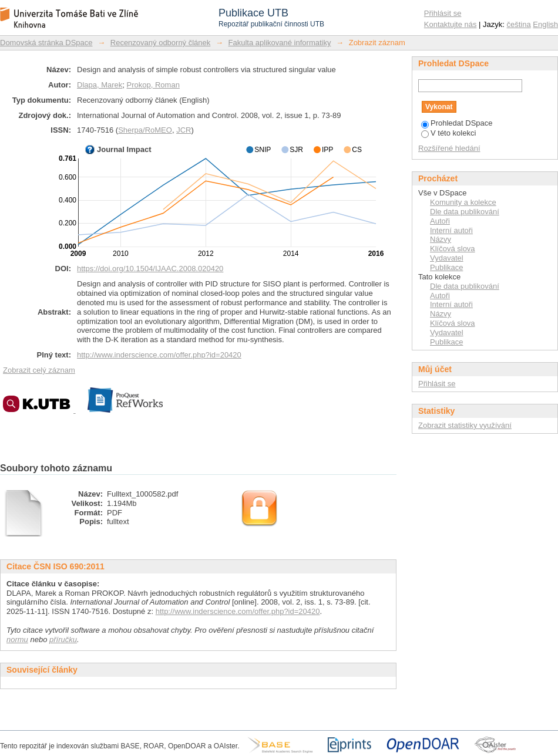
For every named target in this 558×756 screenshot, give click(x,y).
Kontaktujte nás (451, 24)
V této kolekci (448, 133)
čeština (519, 24)
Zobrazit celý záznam (39, 370)
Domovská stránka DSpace (46, 43)
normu (17, 639)
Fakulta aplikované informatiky (280, 43)
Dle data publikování (465, 212)
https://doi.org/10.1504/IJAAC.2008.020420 (150, 269)
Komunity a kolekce (463, 202)
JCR (184, 130)
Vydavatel (447, 258)
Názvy (441, 239)
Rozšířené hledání (449, 148)
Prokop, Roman (153, 85)
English (545, 24)
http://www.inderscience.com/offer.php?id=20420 (159, 355)
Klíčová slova (453, 249)
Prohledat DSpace (457, 123)
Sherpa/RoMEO (145, 130)
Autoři (440, 221)
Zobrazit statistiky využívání (465, 425)
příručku (63, 639)
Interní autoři (451, 230)
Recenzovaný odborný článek (161, 43)
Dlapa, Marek (100, 85)
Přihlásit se (443, 13)
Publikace (446, 267)
